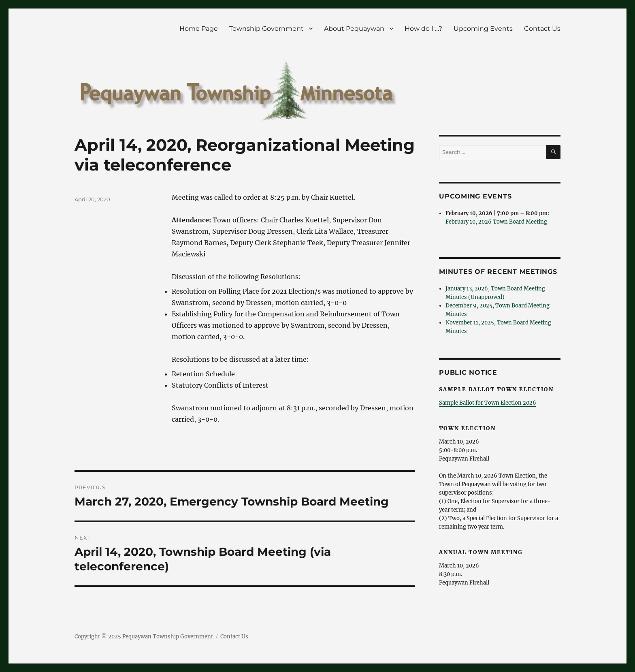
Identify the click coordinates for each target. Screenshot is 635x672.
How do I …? (423, 29)
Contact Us (542, 29)
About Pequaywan (354, 29)
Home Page (199, 29)
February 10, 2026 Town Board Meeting (496, 222)
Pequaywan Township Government (168, 637)
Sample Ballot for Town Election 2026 (488, 403)
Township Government (266, 29)
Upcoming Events (483, 29)
